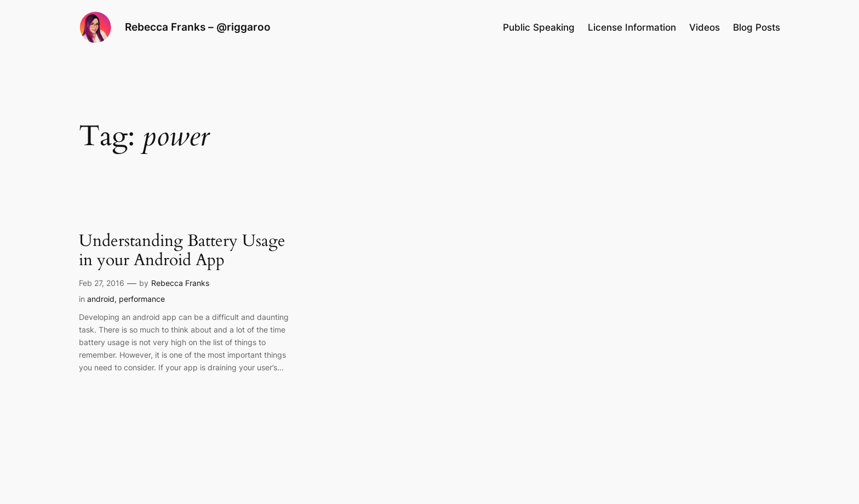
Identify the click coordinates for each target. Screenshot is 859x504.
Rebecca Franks (180, 283)
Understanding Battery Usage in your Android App (182, 251)
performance (142, 299)
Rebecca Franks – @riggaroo (198, 27)
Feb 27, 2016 (102, 283)
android (101, 299)
